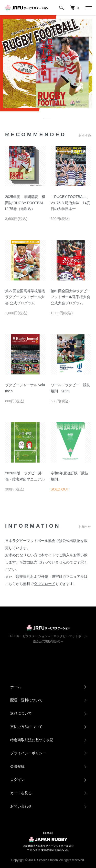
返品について (21, 713)
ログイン (17, 780)
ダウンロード (45, 584)
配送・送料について (26, 700)
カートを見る (21, 793)
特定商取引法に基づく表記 (32, 740)
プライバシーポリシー (28, 753)
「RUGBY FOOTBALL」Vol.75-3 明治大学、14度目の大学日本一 (71, 203)
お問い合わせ (21, 806)
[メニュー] (88, 8)
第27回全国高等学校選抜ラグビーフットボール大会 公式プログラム (25, 297)
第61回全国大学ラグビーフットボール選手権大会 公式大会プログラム (72, 297)
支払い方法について (26, 727)
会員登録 (17, 766)
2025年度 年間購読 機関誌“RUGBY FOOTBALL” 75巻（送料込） (25, 203)
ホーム (16, 687)
